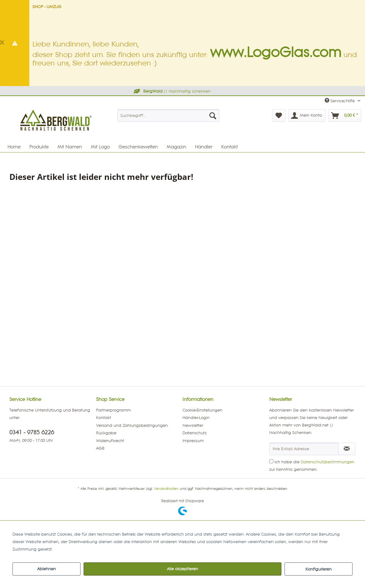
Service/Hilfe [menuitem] (340, 101)
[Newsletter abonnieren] (347, 449)
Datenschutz (195, 433)
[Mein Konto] (307, 116)
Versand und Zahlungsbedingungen (132, 426)
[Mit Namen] (70, 147)
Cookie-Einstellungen (202, 410)
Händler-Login (196, 418)
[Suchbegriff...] (168, 116)
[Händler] (204, 147)
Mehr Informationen (73, 549)
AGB (100, 448)
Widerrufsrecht (110, 441)
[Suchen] (213, 116)
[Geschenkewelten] (138, 147)
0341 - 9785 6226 (32, 433)
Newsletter (193, 426)
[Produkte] (39, 147)
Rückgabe (106, 433)
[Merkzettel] (279, 116)
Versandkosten (166, 489)
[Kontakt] (229, 147)
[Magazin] (176, 147)
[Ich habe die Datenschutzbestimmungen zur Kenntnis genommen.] (271, 461)
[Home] (14, 147)
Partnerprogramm (113, 410)
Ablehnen (46, 569)
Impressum (193, 441)
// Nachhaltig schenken (172, 91)
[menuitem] (168, 116)
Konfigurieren (319, 569)
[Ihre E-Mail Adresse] (304, 449)
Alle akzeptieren (182, 569)
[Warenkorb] (345, 116)
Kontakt (104, 418)
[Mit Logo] (100, 147)
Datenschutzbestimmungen (328, 462)
